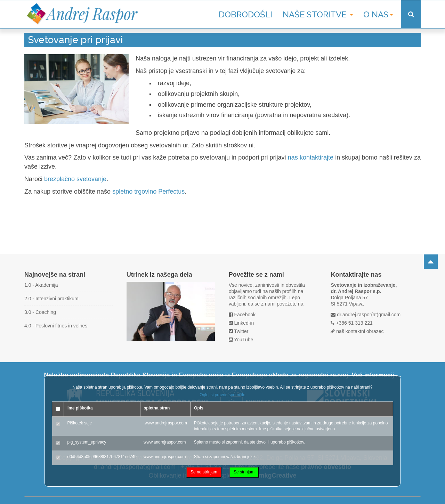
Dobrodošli (245, 14)
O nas (378, 14)
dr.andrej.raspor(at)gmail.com (369, 315)
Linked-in (244, 323)
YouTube (244, 340)
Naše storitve (318, 14)
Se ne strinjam (204, 472)
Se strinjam (244, 472)
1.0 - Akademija (41, 285)
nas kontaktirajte (311, 157)
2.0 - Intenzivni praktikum (51, 299)
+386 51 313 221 (354, 323)
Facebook (245, 315)
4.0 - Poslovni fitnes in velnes (56, 326)
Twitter (241, 331)
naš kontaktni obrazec (360, 331)
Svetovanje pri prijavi (75, 40)
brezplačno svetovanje (75, 179)
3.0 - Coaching (40, 312)
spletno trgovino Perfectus (148, 192)
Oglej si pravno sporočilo (222, 395)
